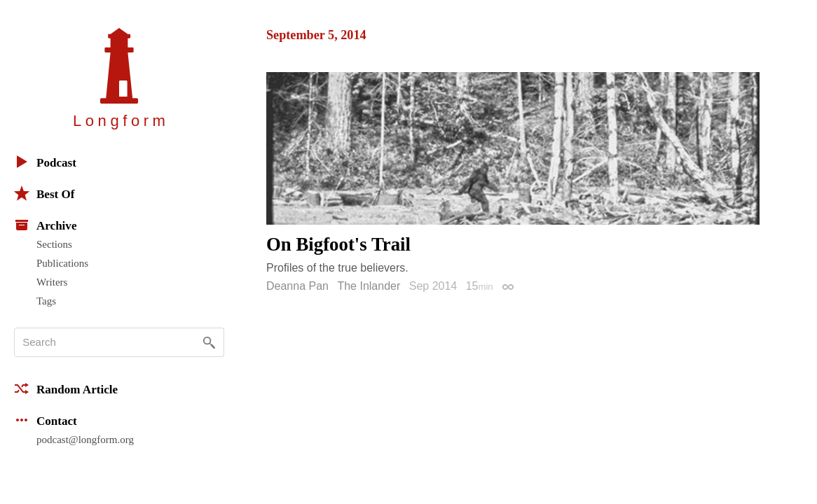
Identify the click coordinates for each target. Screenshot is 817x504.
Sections (54, 244)
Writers (52, 282)
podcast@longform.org (85, 440)
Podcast (45, 162)
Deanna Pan (297, 286)
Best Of (44, 193)
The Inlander (369, 286)
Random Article (66, 388)
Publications (62, 263)
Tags (46, 301)
